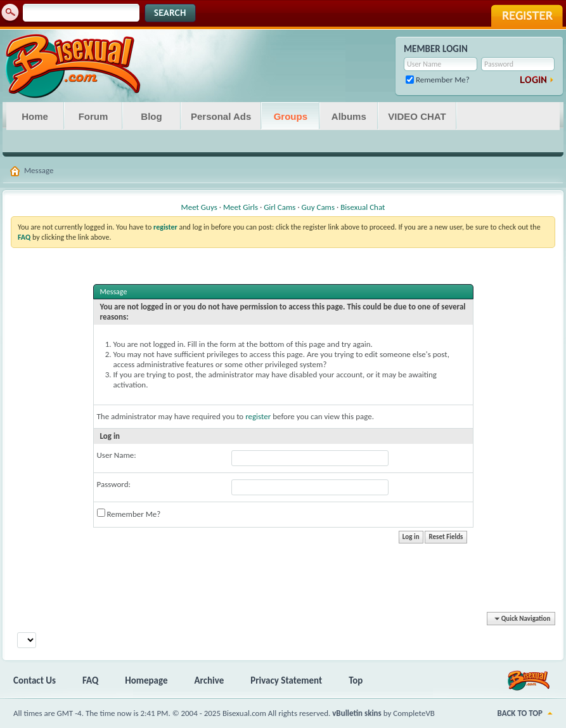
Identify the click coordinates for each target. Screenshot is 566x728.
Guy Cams (318, 207)
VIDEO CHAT (417, 116)
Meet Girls (241, 207)
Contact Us (35, 680)
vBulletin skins (357, 713)
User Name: (117, 455)
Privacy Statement (286, 680)
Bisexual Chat (363, 207)
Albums (349, 116)
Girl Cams (280, 207)
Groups (291, 116)
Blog (151, 116)
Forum (93, 116)
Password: (114, 484)
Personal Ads (221, 116)
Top (356, 680)
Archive (209, 680)
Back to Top (520, 713)
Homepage (146, 680)
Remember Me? (438, 80)
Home (35, 116)
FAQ (90, 680)
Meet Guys (199, 207)
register (258, 416)
